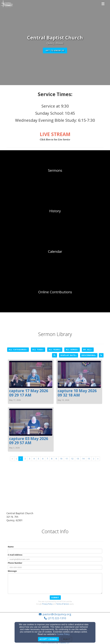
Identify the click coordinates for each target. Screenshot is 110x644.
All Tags (38, 350)
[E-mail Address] (55, 559)
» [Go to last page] (98, 459)
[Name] (55, 551)
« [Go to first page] (12, 459)
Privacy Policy (47, 604)
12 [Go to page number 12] (72, 459)
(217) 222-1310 (57, 618)
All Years (55, 350)
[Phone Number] (55, 567)
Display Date (69, 355)
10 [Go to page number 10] (61, 459)
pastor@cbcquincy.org (57, 614)
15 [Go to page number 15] (89, 459)
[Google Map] (55, 491)
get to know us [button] (55, 50)
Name (11, 547)
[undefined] (55, 170)
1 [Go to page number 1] (21, 459)
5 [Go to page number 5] (38, 459)
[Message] (55, 583)
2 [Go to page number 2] (25, 459)
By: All (88, 350)
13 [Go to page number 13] (78, 459)
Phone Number (15, 563)
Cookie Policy (63, 634)
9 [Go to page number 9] (56, 459)
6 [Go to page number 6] (43, 459)
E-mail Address (15, 555)
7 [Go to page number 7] (47, 459)
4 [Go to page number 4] (34, 459)
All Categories (18, 350)
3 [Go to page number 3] (30, 459)
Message (12, 571)
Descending (89, 355)
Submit (55, 597)
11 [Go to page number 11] (67, 459)
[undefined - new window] (55, 292)
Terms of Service (63, 604)
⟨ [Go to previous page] (16, 459)
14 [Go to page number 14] (83, 459)
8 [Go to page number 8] (52, 459)
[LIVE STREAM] (55, 134)
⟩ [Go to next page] (94, 459)
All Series (72, 350)
